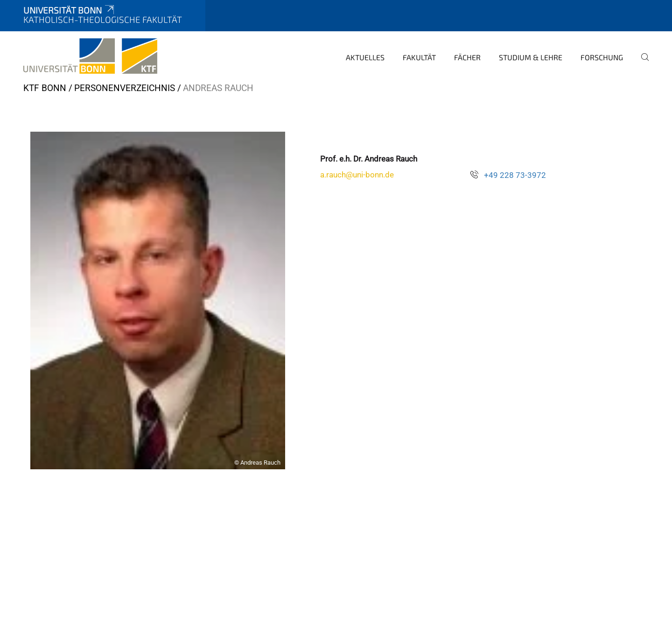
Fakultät (419, 57)
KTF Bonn (45, 88)
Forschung (602, 57)
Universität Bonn (70, 10)
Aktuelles (365, 57)
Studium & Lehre (531, 57)
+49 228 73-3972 (515, 175)
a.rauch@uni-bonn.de (357, 175)
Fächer (467, 57)
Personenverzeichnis (125, 88)
